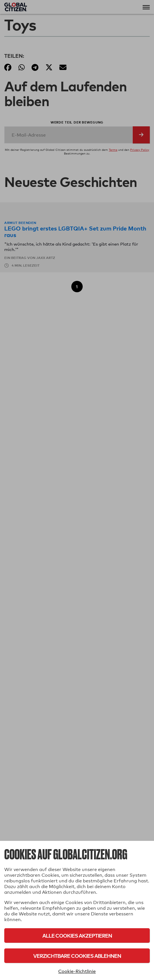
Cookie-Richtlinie (77, 971)
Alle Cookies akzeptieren (77, 935)
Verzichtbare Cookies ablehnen (77, 956)
